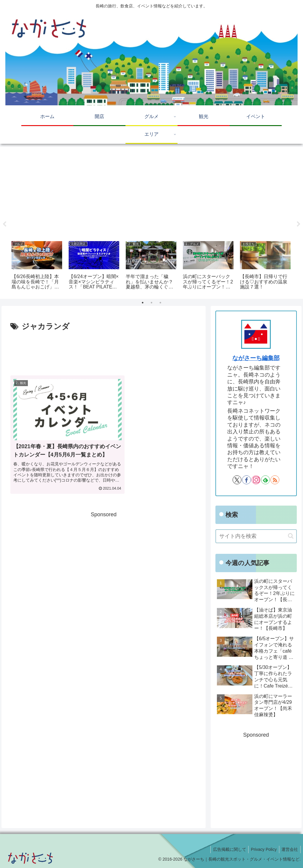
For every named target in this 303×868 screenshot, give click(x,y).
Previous (4, 224)
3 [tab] (160, 303)
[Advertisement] (151, 192)
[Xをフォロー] (237, 480)
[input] (256, 536)
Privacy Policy (262, 849)
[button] (291, 536)
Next (299, 224)
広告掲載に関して (226, 849)
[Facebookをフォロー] (246, 480)
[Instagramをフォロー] (256, 480)
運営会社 (289, 849)
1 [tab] (143, 303)
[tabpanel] (37, 266)
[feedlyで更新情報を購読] (265, 480)
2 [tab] (151, 303)
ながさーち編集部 (256, 358)
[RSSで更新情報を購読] (275, 480)
